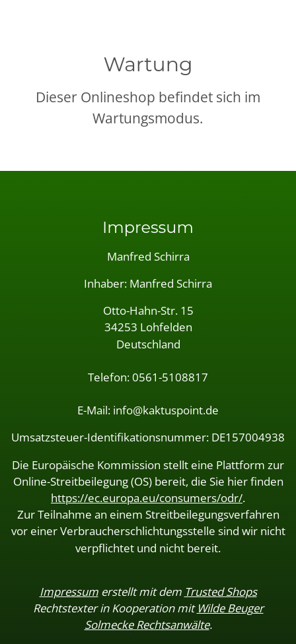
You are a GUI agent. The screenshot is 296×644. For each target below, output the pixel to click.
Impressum (69, 592)
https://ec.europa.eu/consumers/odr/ (147, 498)
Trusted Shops (221, 592)
